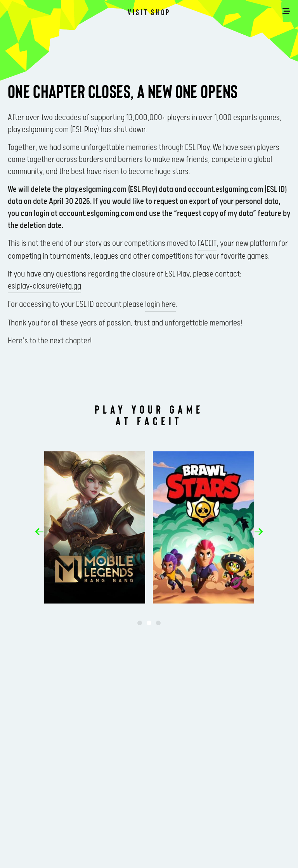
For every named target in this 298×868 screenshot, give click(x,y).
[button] (39, 532)
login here (160, 304)
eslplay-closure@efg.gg (44, 286)
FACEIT (207, 244)
